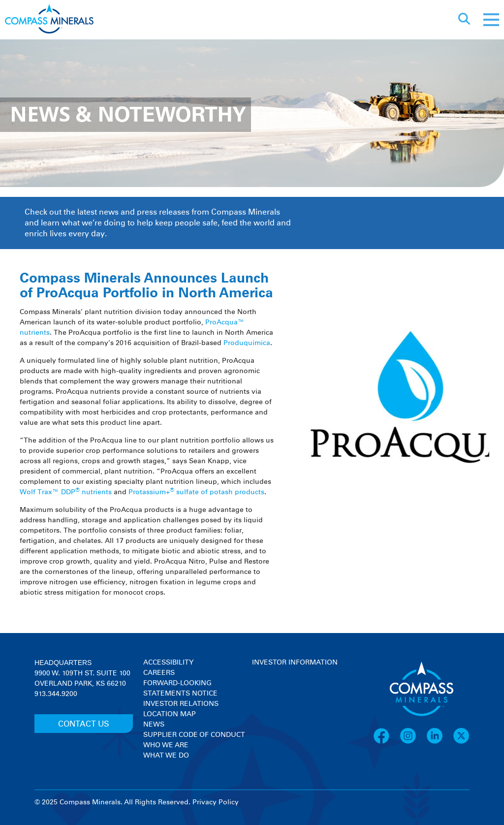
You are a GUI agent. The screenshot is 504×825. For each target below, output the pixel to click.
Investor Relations (181, 704)
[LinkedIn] (440, 742)
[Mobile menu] (491, 20)
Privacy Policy (216, 802)
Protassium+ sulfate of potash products (196, 492)
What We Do (166, 756)
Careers (159, 673)
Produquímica (247, 343)
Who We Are (166, 745)
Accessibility (168, 663)
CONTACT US (84, 724)
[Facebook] (386, 742)
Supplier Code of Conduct (194, 735)
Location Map (170, 714)
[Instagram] (413, 742)
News (154, 725)
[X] (461, 742)
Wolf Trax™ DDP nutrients (66, 492)
